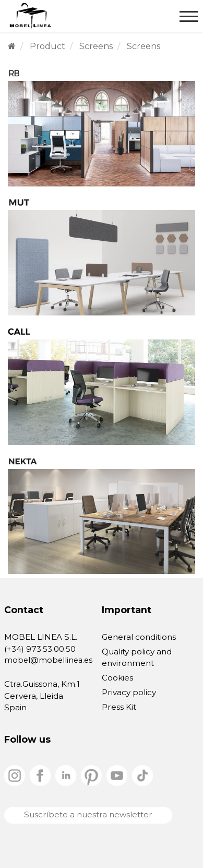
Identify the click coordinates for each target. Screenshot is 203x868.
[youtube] (118, 775)
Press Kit (119, 707)
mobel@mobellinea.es (48, 660)
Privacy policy (129, 692)
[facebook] (41, 775)
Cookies (117, 678)
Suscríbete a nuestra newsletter (88, 814)
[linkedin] (67, 775)
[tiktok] (142, 775)
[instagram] (16, 775)
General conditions (139, 637)
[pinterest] (92, 775)
